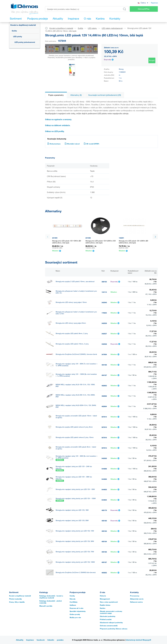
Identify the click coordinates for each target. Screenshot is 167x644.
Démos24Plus (144, 9)
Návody (73, 599)
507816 (104, 438)
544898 (104, 469)
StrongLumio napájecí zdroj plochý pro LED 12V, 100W (75, 562)
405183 (104, 531)
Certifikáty (74, 602)
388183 (104, 282)
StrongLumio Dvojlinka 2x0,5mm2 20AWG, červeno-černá (76, 354)
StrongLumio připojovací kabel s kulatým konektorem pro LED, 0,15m (76, 313)
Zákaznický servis (137, 599)
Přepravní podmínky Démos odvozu (114, 629)
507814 (104, 417)
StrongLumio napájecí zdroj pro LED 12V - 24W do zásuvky (74, 467)
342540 (104, 302)
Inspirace (30, 640)
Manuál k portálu (46, 606)
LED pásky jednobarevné (25, 42)
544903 (104, 489)
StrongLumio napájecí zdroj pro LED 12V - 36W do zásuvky (74, 478)
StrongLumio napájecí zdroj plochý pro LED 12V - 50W (75, 489)
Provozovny (135, 596)
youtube (60, 640)
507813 (104, 448)
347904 (104, 354)
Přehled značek (106, 619)
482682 (104, 396)
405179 (104, 510)
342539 (104, 323)
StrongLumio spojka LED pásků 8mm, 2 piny (72, 333)
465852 (104, 573)
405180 (104, 521)
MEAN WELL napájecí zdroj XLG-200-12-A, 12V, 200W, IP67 (75, 396)
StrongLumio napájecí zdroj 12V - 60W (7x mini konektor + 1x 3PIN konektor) (77, 365)
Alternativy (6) (76, 95)
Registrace (154, 3)
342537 (104, 334)
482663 (104, 386)
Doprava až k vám (77, 608)
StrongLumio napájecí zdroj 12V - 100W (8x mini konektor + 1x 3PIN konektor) (76, 375)
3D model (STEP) (91, 144)
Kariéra (103, 608)
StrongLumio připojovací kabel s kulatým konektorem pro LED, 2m (76, 292)
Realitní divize (105, 605)
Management (105, 599)
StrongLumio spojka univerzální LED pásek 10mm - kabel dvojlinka (76, 417)
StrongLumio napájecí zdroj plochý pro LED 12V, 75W (75, 552)
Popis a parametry (56, 95)
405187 (104, 562)
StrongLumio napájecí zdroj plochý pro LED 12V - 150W (76, 498)
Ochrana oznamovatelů (109, 626)
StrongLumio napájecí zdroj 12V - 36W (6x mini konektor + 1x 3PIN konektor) (77, 457)
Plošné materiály (15, 599)
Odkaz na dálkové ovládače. (58, 125)
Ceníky (72, 596)
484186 (104, 365)
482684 (104, 406)
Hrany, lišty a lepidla (17, 602)
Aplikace (73, 605)
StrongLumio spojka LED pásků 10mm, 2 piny (72, 344)
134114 (104, 292)
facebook (41, 640)
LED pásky (18, 36)
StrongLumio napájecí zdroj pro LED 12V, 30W (72, 520)
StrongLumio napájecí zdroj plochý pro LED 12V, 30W (75, 541)
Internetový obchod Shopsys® (138, 640)
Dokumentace (54, 144)
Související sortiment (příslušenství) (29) (105, 95)
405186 (104, 552)
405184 (104, 541)
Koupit (152, 60)
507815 (104, 427)
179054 (104, 313)
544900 (104, 479)
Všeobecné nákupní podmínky (111, 622)
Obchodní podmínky (108, 616)
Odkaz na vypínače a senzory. (58, 119)
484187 (104, 375)
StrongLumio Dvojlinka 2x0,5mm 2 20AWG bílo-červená (76, 572)
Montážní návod (72, 144)
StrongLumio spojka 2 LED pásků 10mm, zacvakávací (75, 281)
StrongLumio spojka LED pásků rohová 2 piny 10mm (75, 437)
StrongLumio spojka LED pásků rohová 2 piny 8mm (74, 427)
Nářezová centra (136, 602)
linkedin (51, 640)
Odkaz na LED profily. (55, 131)
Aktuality (20, 640)
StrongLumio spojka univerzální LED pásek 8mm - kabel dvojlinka (76, 448)
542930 (104, 458)
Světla (14, 31)
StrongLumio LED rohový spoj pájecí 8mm (71, 323)
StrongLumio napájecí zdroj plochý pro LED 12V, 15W (75, 531)
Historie (103, 596)
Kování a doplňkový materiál (23, 25)
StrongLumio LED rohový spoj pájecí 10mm (71, 302)
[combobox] (143, 3)
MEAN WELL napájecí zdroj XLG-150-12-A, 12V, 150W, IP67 (75, 385)
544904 (104, 500)
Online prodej (75, 614)
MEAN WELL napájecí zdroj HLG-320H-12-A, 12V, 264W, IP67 (76, 406)
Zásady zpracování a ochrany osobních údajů (111, 612)
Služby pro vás (75, 617)
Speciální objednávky (78, 611)
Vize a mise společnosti (109, 602)
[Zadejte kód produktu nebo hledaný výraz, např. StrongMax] (87, 9)
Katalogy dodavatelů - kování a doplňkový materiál (51, 597)
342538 (104, 344)
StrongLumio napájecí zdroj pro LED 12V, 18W (72, 510)
